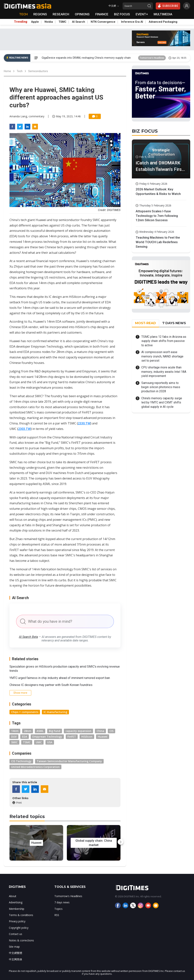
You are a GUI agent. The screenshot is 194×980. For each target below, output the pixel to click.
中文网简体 (16, 959)
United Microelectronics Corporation (35, 767)
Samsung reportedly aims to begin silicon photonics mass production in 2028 (161, 387)
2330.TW (84, 423)
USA (50, 742)
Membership (17, 909)
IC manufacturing (55, 712)
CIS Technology (21, 761)
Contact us (16, 934)
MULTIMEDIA (163, 14)
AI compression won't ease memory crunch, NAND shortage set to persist (162, 356)
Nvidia (49, 22)
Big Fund (55, 731)
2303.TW (24, 429)
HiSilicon (87, 737)
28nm (28, 731)
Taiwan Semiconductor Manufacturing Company (69, 761)
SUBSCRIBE (168, 6)
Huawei (103, 737)
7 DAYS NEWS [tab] (174, 323)
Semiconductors (38, 71)
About (13, 896)
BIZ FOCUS (122, 14)
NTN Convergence (103, 22)
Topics (58, 909)
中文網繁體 (16, 953)
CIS (111, 731)
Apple (35, 22)
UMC (39, 742)
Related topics (27, 816)
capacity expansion (78, 731)
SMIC (14, 742)
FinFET (72, 737)
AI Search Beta (28, 637)
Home (7, 71)
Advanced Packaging (163, 22)
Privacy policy (17, 921)
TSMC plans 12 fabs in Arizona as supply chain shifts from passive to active (164, 341)
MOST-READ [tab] (145, 323)
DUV (14, 737)
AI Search (79, 22)
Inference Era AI (132, 22)
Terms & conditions (21, 915)
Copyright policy (19, 928)
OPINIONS (82, 14)
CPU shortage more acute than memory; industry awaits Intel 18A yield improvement (164, 372)
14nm (15, 731)
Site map (14, 947)
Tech (20, 71)
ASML (40, 731)
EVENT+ (142, 14)
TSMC (62, 22)
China (100, 731)
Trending (21, 22)
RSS (57, 915)
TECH (23, 14)
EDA (25, 737)
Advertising (16, 902)
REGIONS (40, 14)
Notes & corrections (21, 940)
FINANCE (102, 14)
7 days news (62, 902)
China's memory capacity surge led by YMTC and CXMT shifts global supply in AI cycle (162, 402)
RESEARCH (61, 14)
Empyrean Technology (47, 737)
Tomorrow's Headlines (152, 58)
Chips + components (25, 712)
